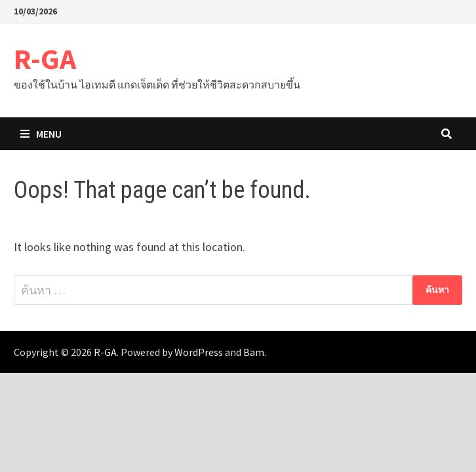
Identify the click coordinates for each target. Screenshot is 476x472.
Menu (41, 134)
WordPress (199, 352)
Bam (254, 352)
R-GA (45, 59)
